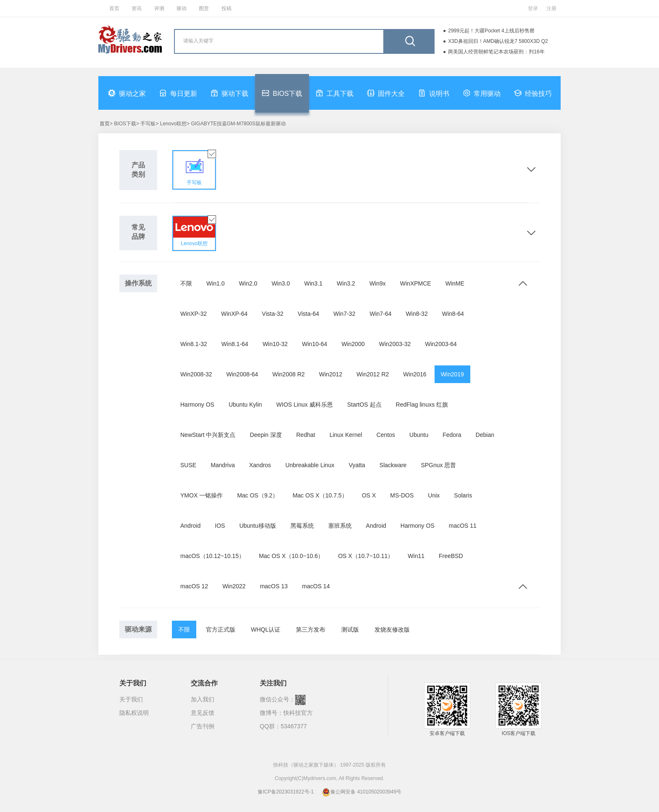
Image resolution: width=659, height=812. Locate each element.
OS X (369, 495)
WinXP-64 (234, 314)
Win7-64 (380, 314)
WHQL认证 (266, 629)
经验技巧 (533, 93)
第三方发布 (311, 629)
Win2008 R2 (289, 374)
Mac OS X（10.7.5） (320, 495)
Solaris (463, 495)
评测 (159, 8)
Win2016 (415, 374)
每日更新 (178, 93)
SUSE (188, 465)
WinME (455, 283)
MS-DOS (402, 495)
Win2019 (452, 374)
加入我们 (203, 699)
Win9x (378, 283)
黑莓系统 (302, 526)
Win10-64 (315, 344)
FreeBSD (451, 556)
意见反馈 (203, 713)
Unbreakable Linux (310, 465)
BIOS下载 (282, 93)
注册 (551, 8)
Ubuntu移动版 (257, 526)
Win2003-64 (441, 344)
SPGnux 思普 (438, 465)
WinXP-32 (194, 314)
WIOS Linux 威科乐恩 (304, 405)
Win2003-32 (395, 344)
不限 (186, 283)
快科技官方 (298, 713)
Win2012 (331, 374)
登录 (533, 8)
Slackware (393, 465)
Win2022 (234, 586)
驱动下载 (229, 93)
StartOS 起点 (364, 405)
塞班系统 (340, 526)
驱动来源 (138, 629)
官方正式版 (221, 629)
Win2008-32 (196, 374)
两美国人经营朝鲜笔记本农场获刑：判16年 (496, 52)
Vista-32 (273, 314)
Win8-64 (453, 314)
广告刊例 (203, 726)
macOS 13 (274, 586)
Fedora (452, 435)
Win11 (416, 556)
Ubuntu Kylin (245, 405)
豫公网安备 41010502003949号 (362, 792)
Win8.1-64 (235, 344)
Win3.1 (314, 283)
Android (190, 526)
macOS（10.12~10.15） (212, 556)
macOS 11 (463, 526)
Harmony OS (197, 405)
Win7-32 (344, 314)
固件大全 (386, 93)
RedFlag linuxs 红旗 (422, 405)
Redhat (306, 435)
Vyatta (357, 465)
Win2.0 (248, 283)
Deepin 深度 (266, 435)
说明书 (434, 93)
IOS (220, 526)
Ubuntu (419, 435)
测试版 (350, 629)
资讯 (137, 8)
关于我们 (131, 699)
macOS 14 (316, 586)
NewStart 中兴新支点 (208, 435)
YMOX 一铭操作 (202, 495)
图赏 (204, 8)
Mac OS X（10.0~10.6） (291, 556)
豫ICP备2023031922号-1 (286, 792)
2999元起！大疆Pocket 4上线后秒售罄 (491, 31)
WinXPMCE (416, 283)
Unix (434, 495)
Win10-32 (275, 344)
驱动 (182, 8)
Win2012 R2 (373, 374)
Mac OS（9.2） (258, 495)
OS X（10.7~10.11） (366, 556)
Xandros (260, 465)
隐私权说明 (134, 713)
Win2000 (353, 344)
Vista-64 (308, 314)
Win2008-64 (243, 374)
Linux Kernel (346, 435)
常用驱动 (482, 93)
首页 (114, 8)
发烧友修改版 (392, 629)
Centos (386, 435)
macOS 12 (194, 586)
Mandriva (223, 465)
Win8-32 (417, 314)
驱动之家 (127, 93)
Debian (485, 435)
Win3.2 (346, 283)
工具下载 (335, 93)
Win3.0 (281, 283)
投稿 (227, 8)
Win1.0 (216, 283)
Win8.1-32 (194, 344)
